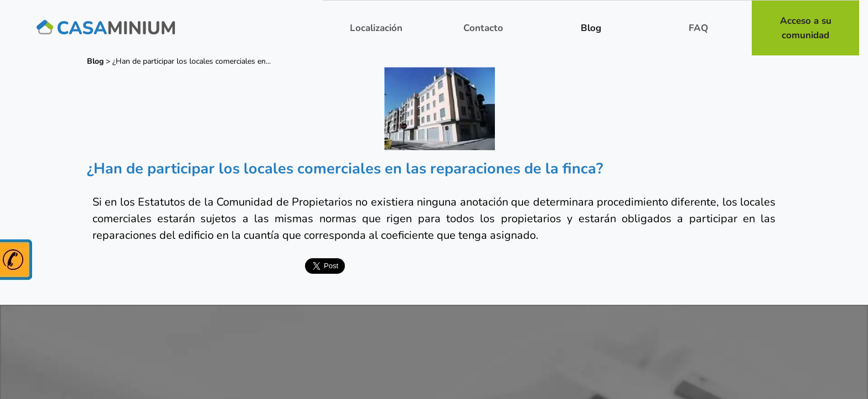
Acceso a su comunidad (806, 28)
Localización (376, 28)
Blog (591, 28)
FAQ (698, 28)
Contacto (483, 28)
